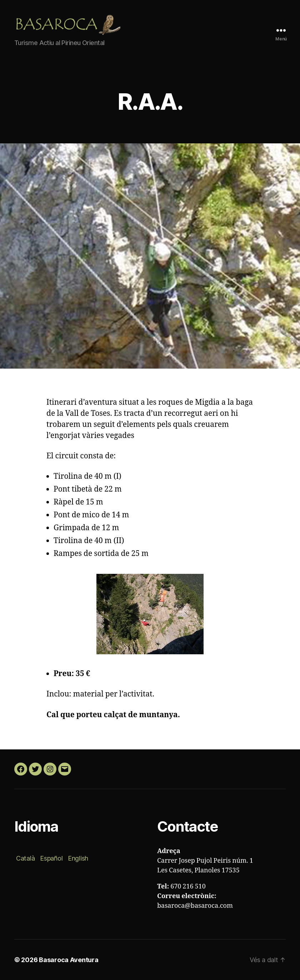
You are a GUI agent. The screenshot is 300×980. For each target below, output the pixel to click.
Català (25, 858)
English (78, 858)
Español (51, 858)
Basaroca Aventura (69, 960)
